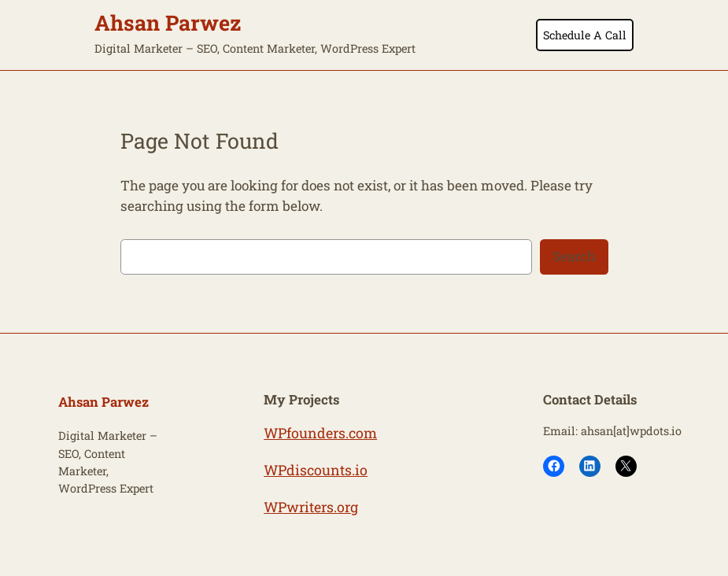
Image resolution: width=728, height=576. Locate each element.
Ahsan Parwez (168, 22)
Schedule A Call (585, 35)
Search (574, 256)
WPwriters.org (311, 507)
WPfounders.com (320, 433)
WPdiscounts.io (316, 470)
